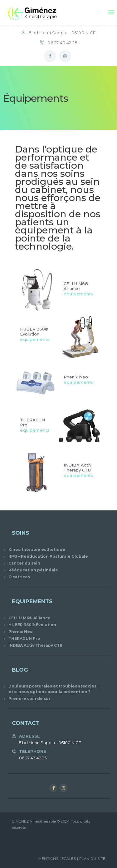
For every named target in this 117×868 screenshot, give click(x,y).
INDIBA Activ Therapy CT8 (78, 467)
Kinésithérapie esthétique (37, 549)
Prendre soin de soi (29, 699)
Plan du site (92, 859)
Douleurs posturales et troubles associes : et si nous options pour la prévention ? (53, 689)
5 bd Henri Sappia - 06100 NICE (62, 33)
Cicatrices (19, 577)
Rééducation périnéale (33, 570)
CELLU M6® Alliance (76, 286)
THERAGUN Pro (32, 422)
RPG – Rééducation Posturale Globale (48, 556)
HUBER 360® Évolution (34, 331)
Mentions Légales (57, 859)
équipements (78, 293)
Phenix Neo (76, 377)
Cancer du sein (24, 563)
